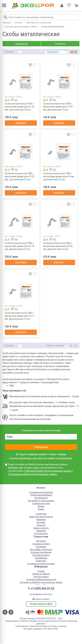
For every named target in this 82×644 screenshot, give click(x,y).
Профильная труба (41, 503)
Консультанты (41, 533)
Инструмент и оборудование (41, 501)
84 (75, 346)
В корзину (21, 123)
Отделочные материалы (41, 495)
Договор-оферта (41, 577)
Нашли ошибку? (41, 599)
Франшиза (41, 531)
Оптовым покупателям (41, 552)
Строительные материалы (41, 492)
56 (71, 346)
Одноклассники (11, 612)
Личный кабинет (62, 5)
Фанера (41, 506)
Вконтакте (5, 612)
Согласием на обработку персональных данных (33, 474)
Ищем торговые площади (41, 517)
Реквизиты (41, 519)
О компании (41, 514)
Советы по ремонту (41, 574)
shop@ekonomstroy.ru (41, 594)
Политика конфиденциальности (41, 579)
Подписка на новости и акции (41, 564)
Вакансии (41, 525)
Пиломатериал (41, 498)
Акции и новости (41, 528)
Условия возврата (41, 555)
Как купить (41, 541)
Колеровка (41, 547)
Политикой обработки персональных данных (48, 471)
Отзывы (41, 571)
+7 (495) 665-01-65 (43, 588)
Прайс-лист (41, 561)
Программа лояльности (41, 549)
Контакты (41, 522)
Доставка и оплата (41, 544)
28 (67, 346)
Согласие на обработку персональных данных (41, 582)
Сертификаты (41, 558)
